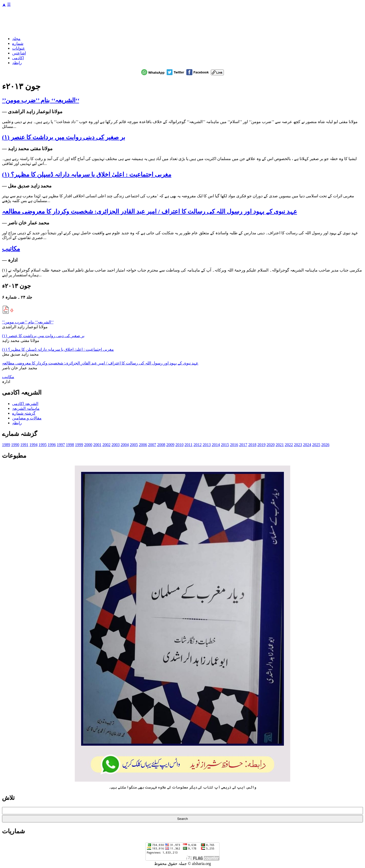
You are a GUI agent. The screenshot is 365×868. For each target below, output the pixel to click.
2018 (252, 445)
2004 (125, 445)
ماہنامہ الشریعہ (26, 408)
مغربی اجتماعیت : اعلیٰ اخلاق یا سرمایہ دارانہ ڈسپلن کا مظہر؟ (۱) (87, 175)
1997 (61, 445)
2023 (298, 445)
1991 (24, 445)
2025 (316, 445)
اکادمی (18, 58)
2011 (188, 445)
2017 (243, 445)
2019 (261, 445)
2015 (225, 445)
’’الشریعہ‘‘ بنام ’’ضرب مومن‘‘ (41, 100)
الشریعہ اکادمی (25, 404)
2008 (161, 445)
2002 (106, 445)
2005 (134, 445)
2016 (234, 445)
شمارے (18, 43)
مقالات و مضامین (27, 418)
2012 (197, 445)
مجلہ (16, 39)
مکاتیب (11, 249)
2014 (216, 445)
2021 (280, 445)
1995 (43, 445)
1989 (6, 445)
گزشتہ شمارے (24, 413)
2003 (116, 445)
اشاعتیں (19, 53)
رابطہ (17, 63)
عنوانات (19, 48)
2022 (289, 445)
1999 (79, 445)
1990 (15, 445)
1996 (52, 445)
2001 (97, 445)
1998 (70, 445)
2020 (270, 445)
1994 (33, 445)
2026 (325, 445)
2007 (152, 445)
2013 (207, 445)
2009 (170, 445)
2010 (179, 445)
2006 (143, 445)
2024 (307, 445)
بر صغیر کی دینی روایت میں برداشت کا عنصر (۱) (64, 137)
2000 (88, 445)
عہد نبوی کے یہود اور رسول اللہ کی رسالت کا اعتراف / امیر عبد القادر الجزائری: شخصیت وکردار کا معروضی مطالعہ (150, 211)
